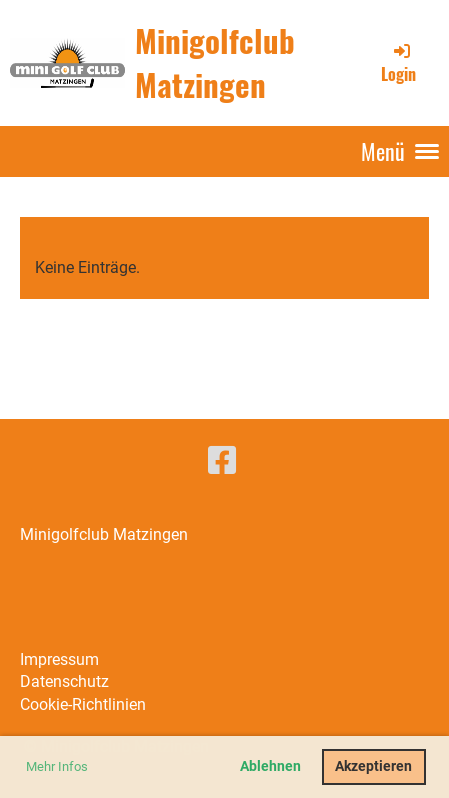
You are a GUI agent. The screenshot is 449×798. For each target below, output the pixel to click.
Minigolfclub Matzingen (215, 62)
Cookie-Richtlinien (83, 704)
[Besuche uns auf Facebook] (222, 461)
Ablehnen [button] (270, 766)
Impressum (59, 659)
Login (398, 63)
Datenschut (60, 681)
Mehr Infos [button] (57, 766)
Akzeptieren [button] (373, 766)
